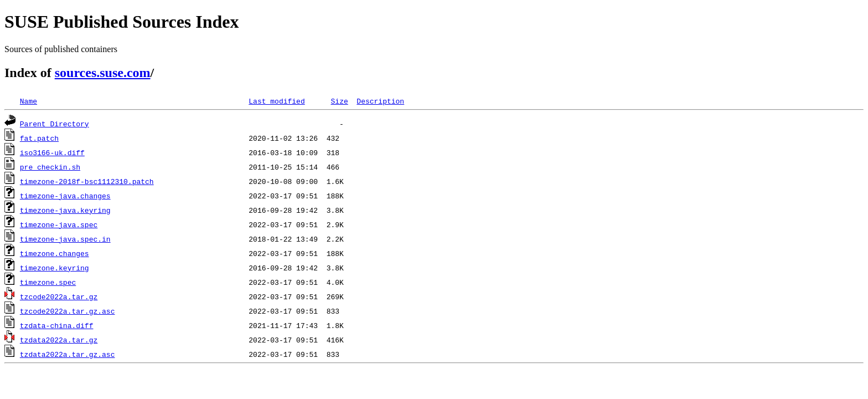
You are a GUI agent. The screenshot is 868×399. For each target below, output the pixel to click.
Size (339, 101)
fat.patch (39, 138)
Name (29, 101)
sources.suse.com (103, 73)
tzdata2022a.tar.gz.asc (68, 354)
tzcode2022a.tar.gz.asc (68, 311)
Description (380, 101)
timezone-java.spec (59, 224)
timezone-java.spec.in (65, 239)
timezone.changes (55, 253)
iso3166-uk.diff (52, 152)
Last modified (277, 101)
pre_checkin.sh (50, 167)
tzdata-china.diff (57, 325)
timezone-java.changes (65, 196)
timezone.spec (48, 282)
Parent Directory (55, 124)
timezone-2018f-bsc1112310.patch (87, 181)
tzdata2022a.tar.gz (59, 340)
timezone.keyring (55, 268)
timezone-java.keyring (65, 210)
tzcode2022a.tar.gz (59, 296)
